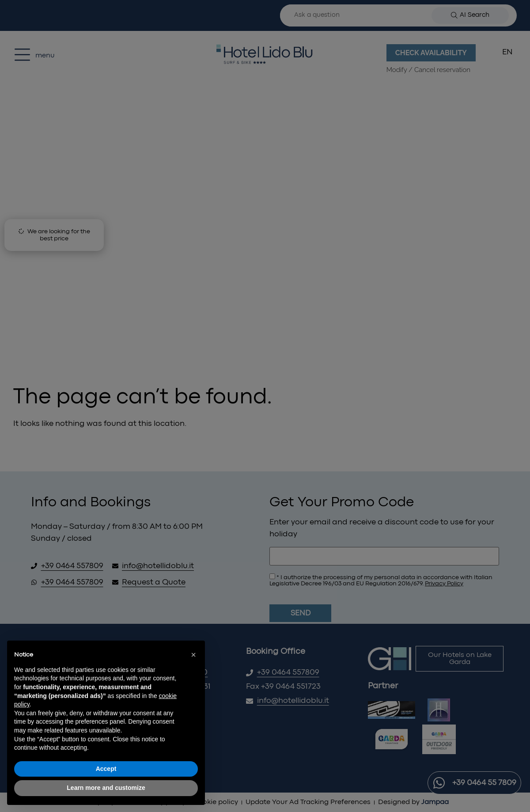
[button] (193, 655)
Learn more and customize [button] (106, 788)
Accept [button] (106, 769)
